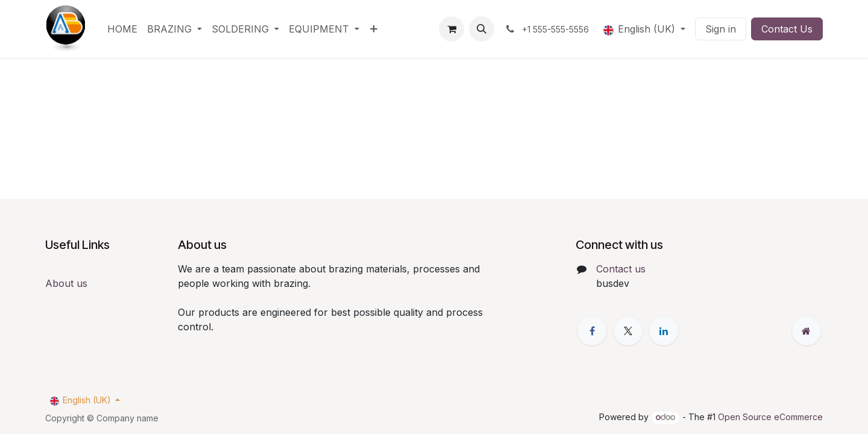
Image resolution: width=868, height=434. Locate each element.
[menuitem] (122, 29)
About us (66, 283)
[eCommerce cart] (451, 29)
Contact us (621, 269)
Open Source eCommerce (770, 417)
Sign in (721, 29)
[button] (482, 29)
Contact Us (787, 29)
